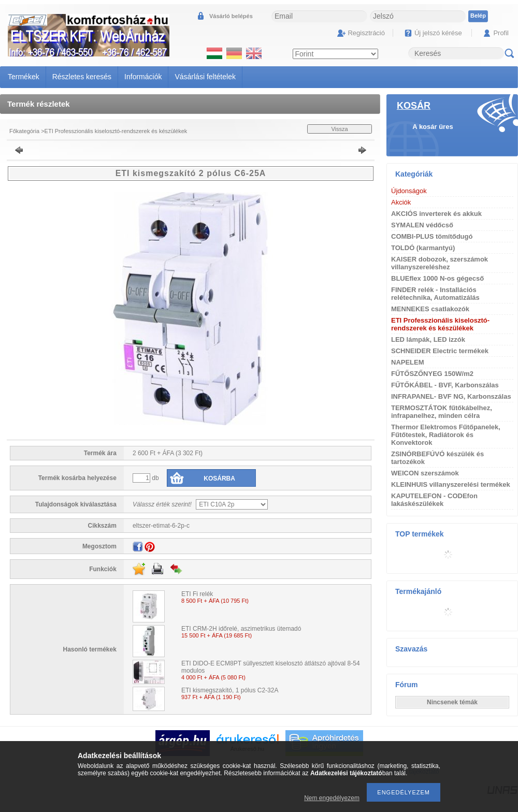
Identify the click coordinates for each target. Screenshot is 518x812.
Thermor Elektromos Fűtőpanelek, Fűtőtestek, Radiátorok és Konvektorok (446, 435)
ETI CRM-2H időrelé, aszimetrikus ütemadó (241, 629)
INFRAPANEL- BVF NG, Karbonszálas (451, 396)
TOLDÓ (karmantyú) (423, 248)
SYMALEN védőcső (422, 225)
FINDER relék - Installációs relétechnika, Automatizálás (435, 294)
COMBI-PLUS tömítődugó (432, 236)
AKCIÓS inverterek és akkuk (436, 214)
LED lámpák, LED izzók (428, 339)
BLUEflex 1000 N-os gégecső (437, 278)
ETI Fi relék (197, 594)
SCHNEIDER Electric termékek (440, 351)
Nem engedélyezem (332, 798)
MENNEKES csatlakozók (430, 309)
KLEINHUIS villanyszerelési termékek (451, 484)
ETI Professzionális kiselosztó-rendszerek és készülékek (116, 131)
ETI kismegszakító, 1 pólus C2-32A (230, 690)
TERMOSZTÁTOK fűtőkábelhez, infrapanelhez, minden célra (442, 412)
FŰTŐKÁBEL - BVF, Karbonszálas (445, 385)
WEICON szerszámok (425, 473)
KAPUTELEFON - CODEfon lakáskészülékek (434, 500)
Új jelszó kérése (438, 33)
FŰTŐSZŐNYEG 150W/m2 (432, 374)
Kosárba (219, 479)
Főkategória (24, 131)
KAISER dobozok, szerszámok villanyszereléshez (440, 263)
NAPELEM (408, 362)
